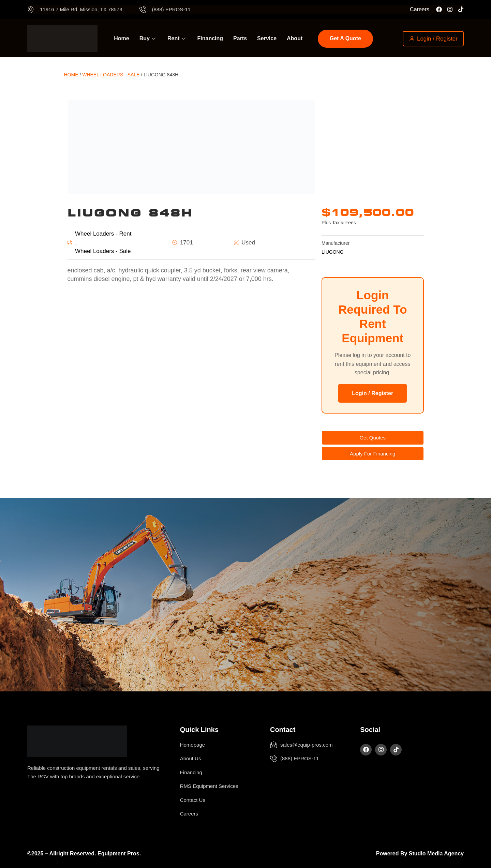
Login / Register (373, 393)
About (295, 38)
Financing (210, 38)
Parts (240, 38)
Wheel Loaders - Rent (103, 234)
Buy (148, 38)
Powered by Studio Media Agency (420, 854)
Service (267, 38)
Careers (420, 9)
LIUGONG (333, 252)
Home (121, 38)
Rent (177, 38)
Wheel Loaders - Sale (111, 75)
